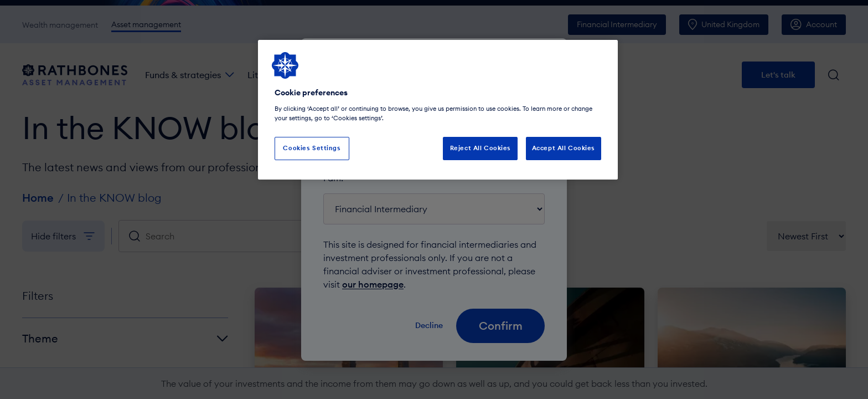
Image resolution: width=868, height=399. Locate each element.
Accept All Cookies (564, 148)
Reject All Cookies (480, 148)
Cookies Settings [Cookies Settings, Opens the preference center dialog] (312, 148)
